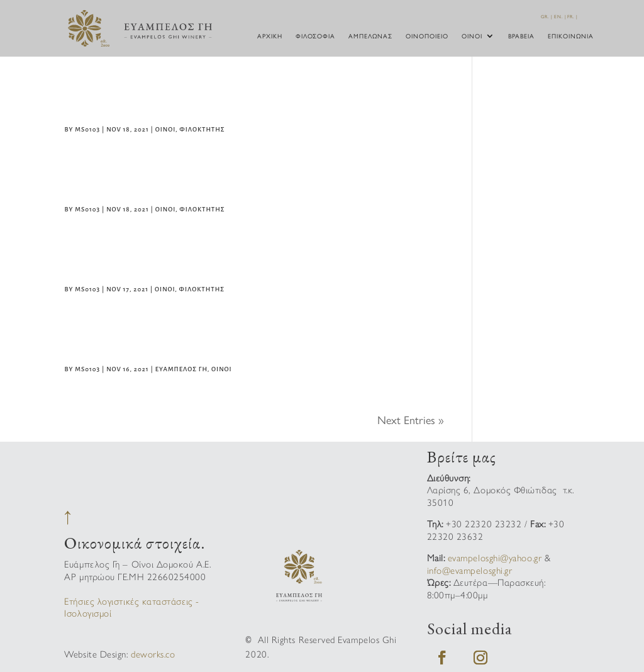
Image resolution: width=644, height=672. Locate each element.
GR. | (547, 16)
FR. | (573, 16)
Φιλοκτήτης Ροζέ (139, 184)
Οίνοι (472, 36)
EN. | (560, 16)
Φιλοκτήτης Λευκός (149, 264)
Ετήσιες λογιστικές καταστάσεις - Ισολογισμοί (131, 607)
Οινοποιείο (427, 36)
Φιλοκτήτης (202, 129)
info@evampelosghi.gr (470, 570)
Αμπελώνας (370, 36)
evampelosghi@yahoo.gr (495, 557)
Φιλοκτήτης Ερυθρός (154, 104)
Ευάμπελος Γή (181, 369)
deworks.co (153, 653)
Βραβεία (521, 36)
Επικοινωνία (571, 36)
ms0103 (87, 129)
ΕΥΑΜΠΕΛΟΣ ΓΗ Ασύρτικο (164, 344)
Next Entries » (411, 419)
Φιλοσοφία (315, 36)
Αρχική (270, 36)
